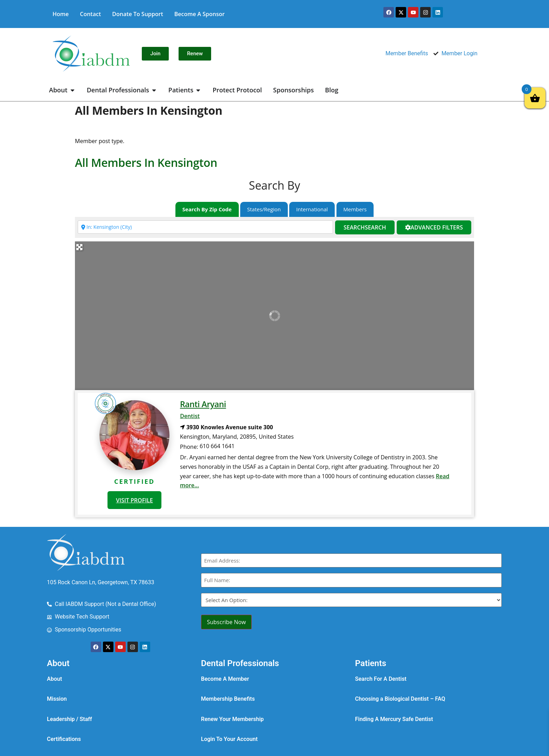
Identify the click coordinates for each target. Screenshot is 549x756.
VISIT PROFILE (134, 500)
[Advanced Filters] (434, 228)
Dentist (190, 416)
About (54, 679)
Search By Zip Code (207, 209)
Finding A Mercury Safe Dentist (394, 719)
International (312, 209)
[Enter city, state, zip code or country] (205, 227)
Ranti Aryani (203, 404)
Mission (57, 699)
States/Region (264, 209)
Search (365, 227)
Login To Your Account (229, 739)
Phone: (189, 447)
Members (355, 209)
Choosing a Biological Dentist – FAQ (400, 699)
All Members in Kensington (146, 162)
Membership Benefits (228, 699)
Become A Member (225, 679)
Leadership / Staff (70, 719)
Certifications (64, 739)
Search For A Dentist (381, 679)
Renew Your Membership (232, 719)
